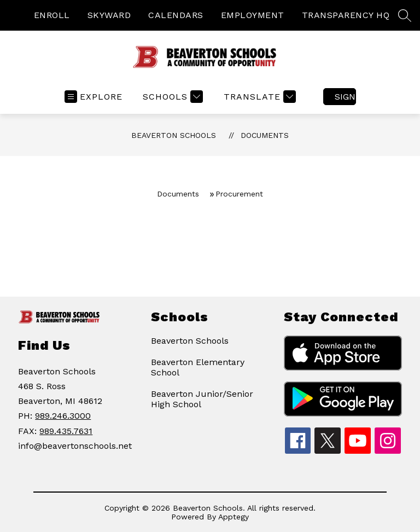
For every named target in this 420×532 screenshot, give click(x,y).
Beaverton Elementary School (198, 367)
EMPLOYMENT (253, 15)
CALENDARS (176, 15)
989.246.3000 (63, 416)
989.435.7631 (66, 431)
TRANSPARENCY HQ (346, 15)
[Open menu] (94, 97)
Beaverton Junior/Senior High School (202, 399)
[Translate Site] (258, 97)
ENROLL (52, 15)
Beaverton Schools (174, 135)
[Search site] (405, 15)
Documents (265, 135)
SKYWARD (109, 15)
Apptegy (234, 517)
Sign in (345, 97)
